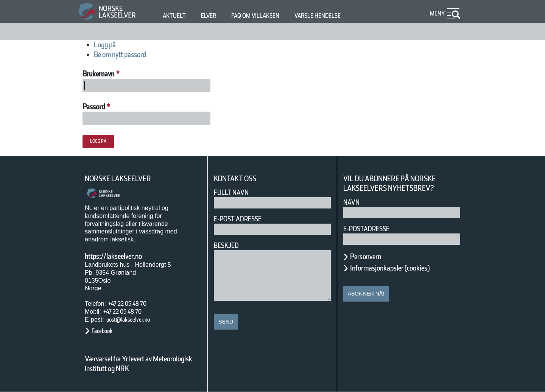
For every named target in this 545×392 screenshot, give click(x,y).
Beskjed (229, 245)
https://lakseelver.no (123, 256)
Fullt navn (234, 192)
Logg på (109, 45)
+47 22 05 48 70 (134, 304)
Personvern (371, 257)
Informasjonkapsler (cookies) (405, 268)
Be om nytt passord (131, 54)
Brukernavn (107, 74)
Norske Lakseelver (125, 179)
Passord (99, 107)
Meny (436, 13)
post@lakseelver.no (136, 320)
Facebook (106, 331)
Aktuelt (176, 16)
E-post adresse (243, 219)
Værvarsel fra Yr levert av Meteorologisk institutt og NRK (142, 364)
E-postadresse (371, 229)
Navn (353, 202)
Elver (213, 16)
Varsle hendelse (340, 16)
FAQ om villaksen (267, 16)
